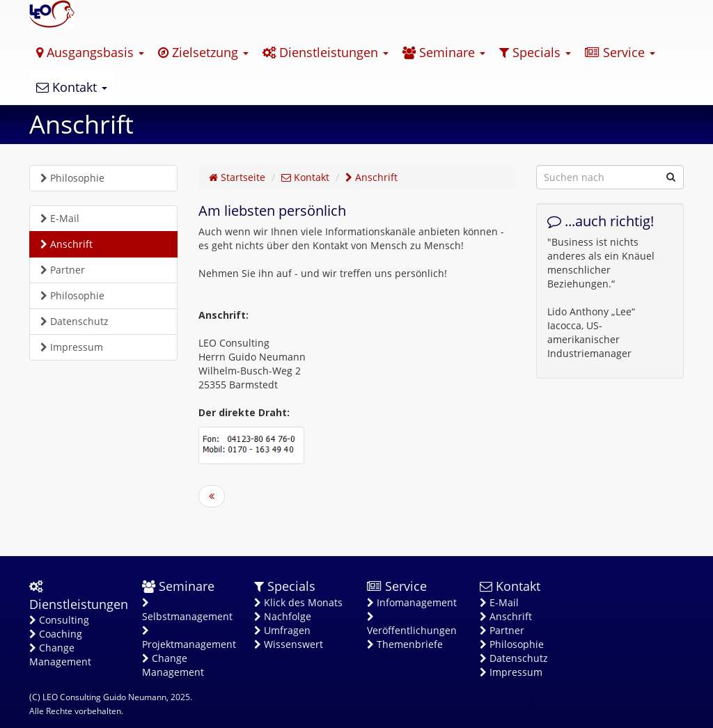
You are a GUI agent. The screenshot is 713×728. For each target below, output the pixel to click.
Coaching (56, 634)
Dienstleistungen (326, 52)
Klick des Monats (298, 602)
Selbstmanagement (187, 610)
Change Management (60, 655)
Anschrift (66, 244)
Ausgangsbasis (90, 52)
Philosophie (72, 178)
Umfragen (282, 630)
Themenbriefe (405, 644)
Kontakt (72, 87)
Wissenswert (289, 644)
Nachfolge (283, 616)
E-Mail (60, 218)
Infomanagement (412, 602)
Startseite (237, 177)
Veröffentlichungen (412, 624)
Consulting (59, 620)
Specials (535, 52)
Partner (63, 270)
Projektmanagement (188, 638)
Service (620, 52)
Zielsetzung (203, 52)
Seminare (444, 52)
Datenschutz (75, 321)
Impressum (72, 347)
